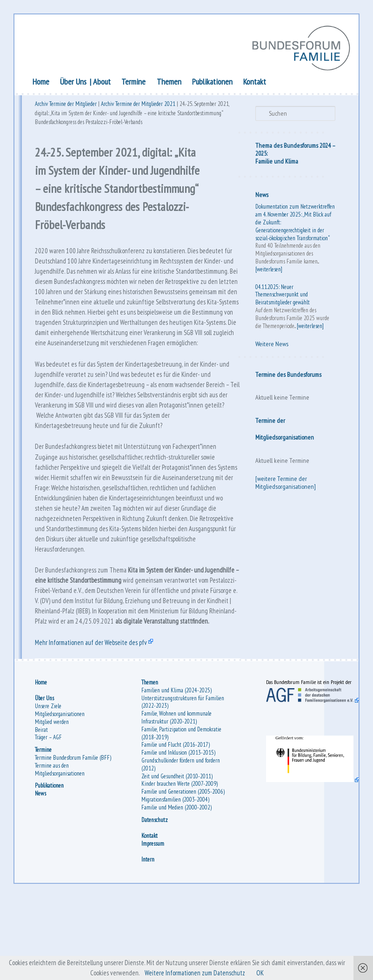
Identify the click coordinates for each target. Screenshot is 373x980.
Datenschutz (155, 900)
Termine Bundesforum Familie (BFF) (74, 830)
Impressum (153, 924)
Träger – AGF (50, 810)
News (261, 196)
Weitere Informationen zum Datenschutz (200, 973)
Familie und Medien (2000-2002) (177, 887)
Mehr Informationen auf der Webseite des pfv (97, 711)
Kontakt (256, 82)
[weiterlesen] (268, 270)
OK (270, 973)
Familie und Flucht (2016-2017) (176, 817)
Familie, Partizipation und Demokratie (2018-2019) (182, 806)
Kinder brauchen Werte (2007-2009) (180, 856)
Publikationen (214, 82)
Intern (148, 940)
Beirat (43, 802)
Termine (135, 82)
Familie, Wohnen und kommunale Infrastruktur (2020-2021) (177, 790)
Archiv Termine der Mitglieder (67, 106)
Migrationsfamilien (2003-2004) (176, 880)
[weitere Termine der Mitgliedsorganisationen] (285, 483)
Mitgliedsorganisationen (61, 786)
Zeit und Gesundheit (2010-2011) (177, 848)
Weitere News (271, 345)
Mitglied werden (53, 794)
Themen (170, 82)
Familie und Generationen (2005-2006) (177, 868)
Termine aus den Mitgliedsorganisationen (61, 842)
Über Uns (75, 82)
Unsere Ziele (50, 779)
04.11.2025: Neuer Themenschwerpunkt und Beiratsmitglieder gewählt (282, 296)
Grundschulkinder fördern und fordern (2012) (181, 837)
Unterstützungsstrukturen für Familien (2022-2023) (183, 774)
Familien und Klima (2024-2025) (177, 763)
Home (42, 82)
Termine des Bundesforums (287, 375)
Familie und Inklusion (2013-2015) (179, 825)
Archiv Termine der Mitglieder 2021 (140, 106)
